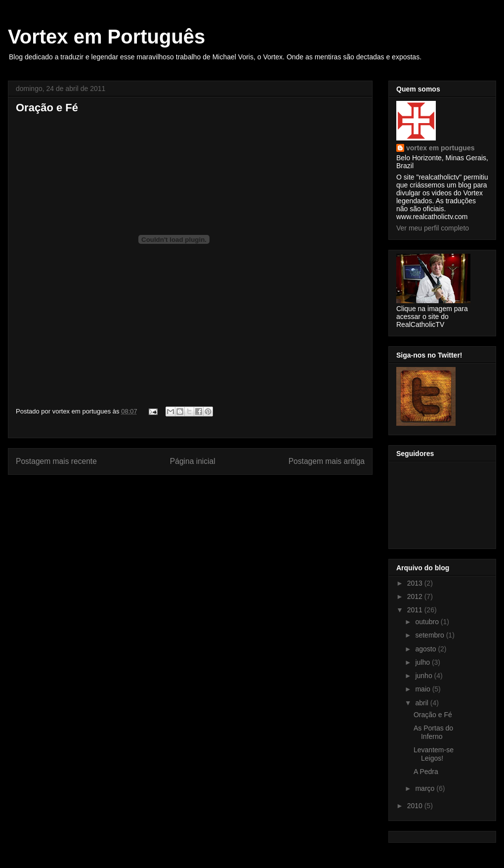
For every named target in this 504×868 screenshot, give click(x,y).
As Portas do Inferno (433, 732)
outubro (428, 622)
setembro (430, 635)
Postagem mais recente (56, 461)
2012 (416, 596)
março (426, 788)
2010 (416, 806)
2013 (416, 583)
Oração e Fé (433, 715)
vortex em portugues (440, 148)
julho (423, 662)
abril (422, 703)
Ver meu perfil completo (433, 228)
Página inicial (193, 461)
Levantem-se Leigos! (434, 754)
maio (423, 689)
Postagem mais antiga (327, 461)
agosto (426, 649)
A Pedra (426, 772)
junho (424, 676)
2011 (416, 610)
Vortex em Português (106, 37)
